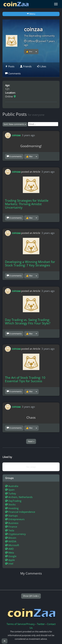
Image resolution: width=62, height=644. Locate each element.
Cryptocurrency (15, 534)
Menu (31, 14)
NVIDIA (11, 541)
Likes (42, 66)
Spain (10, 490)
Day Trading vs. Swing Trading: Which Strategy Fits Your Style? (28, 322)
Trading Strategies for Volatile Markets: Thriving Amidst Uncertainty (27, 204)
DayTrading (13, 501)
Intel (9, 564)
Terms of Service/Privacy (21, 624)
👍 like (29, 51)
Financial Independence (20, 512)
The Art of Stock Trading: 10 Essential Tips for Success (25, 379)
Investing (12, 508)
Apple (10, 560)
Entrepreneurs (15, 519)
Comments (13, 73)
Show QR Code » (31, 596)
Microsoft (12, 545)
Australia (12, 486)
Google (11, 556)
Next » (31, 441)
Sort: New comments (15, 124)
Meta (10, 553)
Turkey (11, 493)
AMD (9, 549)
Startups (11, 516)
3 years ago (28, 135)
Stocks (10, 504)
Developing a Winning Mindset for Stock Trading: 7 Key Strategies (30, 264)
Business (12, 523)
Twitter (41, 624)
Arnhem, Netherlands (19, 497)
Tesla (10, 530)
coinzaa (33, 29)
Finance (11, 527)
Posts (10, 66)
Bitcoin (11, 538)
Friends (26, 66)
